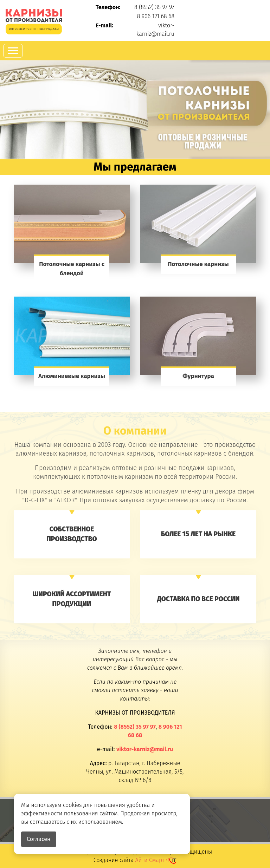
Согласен (39, 839)
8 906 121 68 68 (156, 16)
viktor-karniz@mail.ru (145, 749)
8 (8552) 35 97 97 (154, 7)
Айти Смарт (156, 860)
